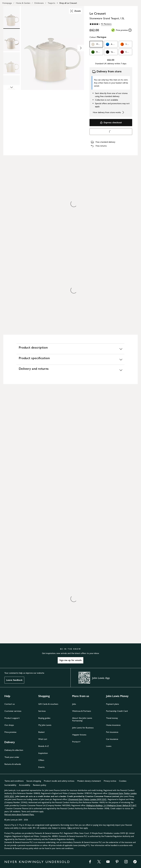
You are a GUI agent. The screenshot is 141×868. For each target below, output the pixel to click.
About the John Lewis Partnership (82, 719)
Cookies (123, 781)
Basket (41, 732)
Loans (109, 746)
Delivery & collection (14, 750)
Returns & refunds (13, 764)
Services (42, 711)
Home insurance (113, 725)
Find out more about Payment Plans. (19, 815)
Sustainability (10, 785)
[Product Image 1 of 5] (12, 17)
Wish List (43, 739)
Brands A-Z (44, 746)
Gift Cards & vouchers (48, 704)
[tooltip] (130, 30)
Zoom (75, 11)
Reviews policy (40, 785)
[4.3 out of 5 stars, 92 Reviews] (101, 24)
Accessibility (25, 785)
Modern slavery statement (89, 781)
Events (41, 767)
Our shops (9, 725)
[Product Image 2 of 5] (12, 40)
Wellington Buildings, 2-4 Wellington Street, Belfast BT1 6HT (111, 805)
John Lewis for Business (83, 728)
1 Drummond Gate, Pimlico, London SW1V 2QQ (87, 799)
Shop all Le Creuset (68, 3)
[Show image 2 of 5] (81, 48)
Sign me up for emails (70, 660)
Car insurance (112, 739)
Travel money (112, 718)
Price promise (10, 732)
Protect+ (76, 742)
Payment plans (112, 704)
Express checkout (111, 123)
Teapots (51, 3)
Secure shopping (34, 781)
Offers (41, 760)
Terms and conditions (14, 781)
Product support (12, 718)
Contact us (10, 704)
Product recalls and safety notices (59, 781)
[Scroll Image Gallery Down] (12, 87)
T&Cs (69, 828)
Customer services (13, 711)
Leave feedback (14, 680)
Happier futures (79, 735)
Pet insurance (112, 732)
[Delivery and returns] (70, 370)
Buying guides (44, 718)
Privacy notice (110, 781)
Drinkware (39, 3)
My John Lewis (45, 725)
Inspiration (43, 753)
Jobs (74, 704)
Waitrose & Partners (82, 711)
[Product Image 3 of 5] (12, 63)
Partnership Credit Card (117, 711)
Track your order (12, 757)
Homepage (7, 3)
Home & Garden (23, 3)
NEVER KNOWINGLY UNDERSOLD (37, 862)
